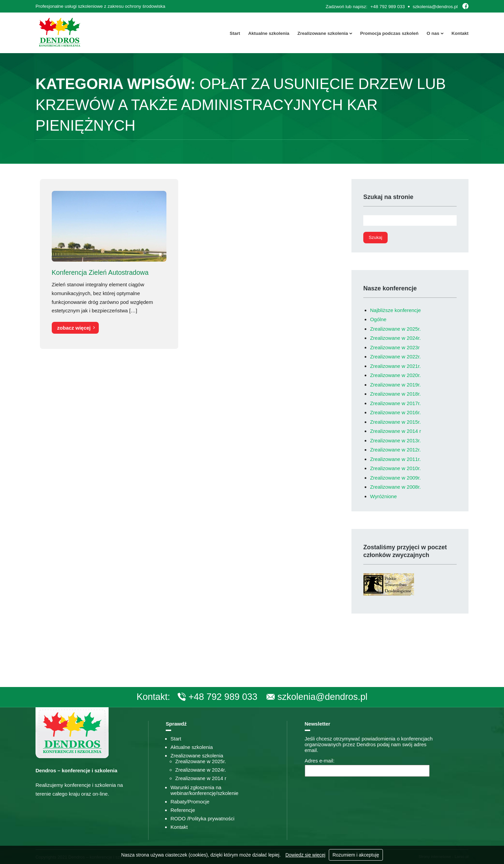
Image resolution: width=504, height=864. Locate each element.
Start (235, 33)
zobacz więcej (74, 328)
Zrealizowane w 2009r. (395, 478)
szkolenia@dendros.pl (435, 7)
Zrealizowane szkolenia (323, 33)
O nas (433, 33)
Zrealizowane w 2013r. (395, 440)
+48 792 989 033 (388, 7)
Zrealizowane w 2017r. (395, 403)
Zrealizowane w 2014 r (396, 431)
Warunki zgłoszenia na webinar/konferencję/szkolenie (204, 790)
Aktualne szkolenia (269, 33)
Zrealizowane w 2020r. (395, 375)
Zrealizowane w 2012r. (395, 450)
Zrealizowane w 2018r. (395, 394)
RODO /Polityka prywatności (202, 818)
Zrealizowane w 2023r (395, 347)
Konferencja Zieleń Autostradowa (100, 272)
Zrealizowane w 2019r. (395, 385)
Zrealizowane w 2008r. (395, 487)
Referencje (183, 810)
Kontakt (460, 33)
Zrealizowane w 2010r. (395, 468)
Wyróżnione (383, 496)
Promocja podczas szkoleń (390, 33)
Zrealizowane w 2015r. (395, 422)
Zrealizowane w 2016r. (395, 412)
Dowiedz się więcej (305, 855)
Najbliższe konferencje (395, 310)
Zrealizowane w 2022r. (395, 357)
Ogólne (378, 319)
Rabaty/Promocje (190, 802)
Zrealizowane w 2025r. (395, 329)
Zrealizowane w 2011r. (395, 459)
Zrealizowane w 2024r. (395, 338)
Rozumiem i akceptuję (356, 855)
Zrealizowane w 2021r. (395, 366)
